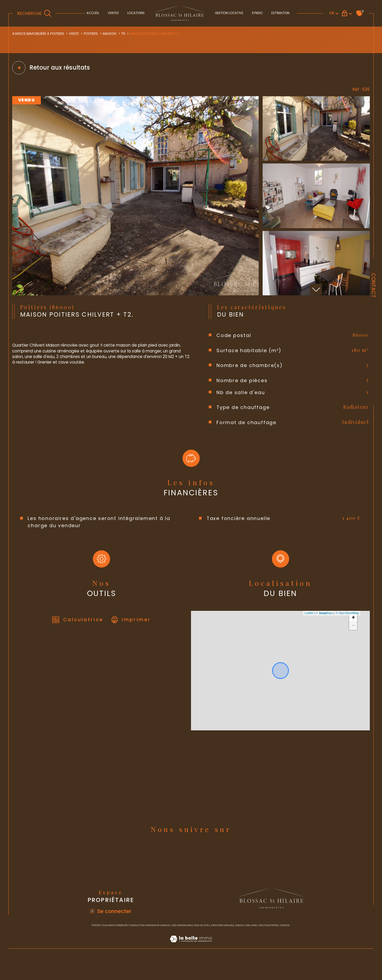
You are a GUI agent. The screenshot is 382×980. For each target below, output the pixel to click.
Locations (136, 13)
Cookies (285, 944)
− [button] (352, 636)
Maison (116, 34)
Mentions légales (222, 944)
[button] (316, 291)
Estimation (280, 13)
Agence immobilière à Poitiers (41, 34)
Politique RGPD (268, 944)
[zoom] (136, 296)
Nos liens (251, 944)
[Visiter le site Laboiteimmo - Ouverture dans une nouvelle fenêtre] (191, 963)
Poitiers (96, 34)
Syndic (257, 13)
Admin (239, 944)
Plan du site (201, 944)
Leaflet (308, 623)
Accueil (93, 13)
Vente (79, 34)
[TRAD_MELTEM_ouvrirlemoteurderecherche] (34, 13)
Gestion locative (229, 13)
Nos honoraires (182, 944)
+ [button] (352, 628)
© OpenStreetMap (347, 623)
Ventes (113, 13)
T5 (129, 34)
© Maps (324, 623)
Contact (373, 285)
